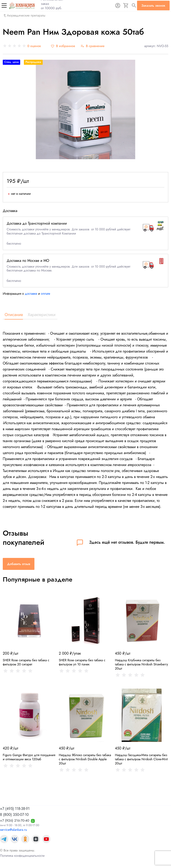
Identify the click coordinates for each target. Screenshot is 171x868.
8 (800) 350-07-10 (14, 815)
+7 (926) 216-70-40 (15, 820)
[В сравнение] (93, 46)
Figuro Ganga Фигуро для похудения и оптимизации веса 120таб (29, 757)
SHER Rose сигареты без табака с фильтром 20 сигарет (26, 662)
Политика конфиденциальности (22, 856)
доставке (31, 294)
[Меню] (4, 6)
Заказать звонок (153, 6)
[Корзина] (126, 6)
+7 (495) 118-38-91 (15, 809)
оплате (46, 294)
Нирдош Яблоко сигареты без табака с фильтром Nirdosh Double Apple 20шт (85, 759)
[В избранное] (63, 46)
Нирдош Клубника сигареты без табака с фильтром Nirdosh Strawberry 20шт (142, 664)
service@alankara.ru (13, 830)
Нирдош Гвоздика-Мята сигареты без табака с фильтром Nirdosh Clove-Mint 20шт (141, 759)
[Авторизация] (118, 6)
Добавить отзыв (19, 564)
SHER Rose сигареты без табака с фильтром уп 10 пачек (82, 662)
